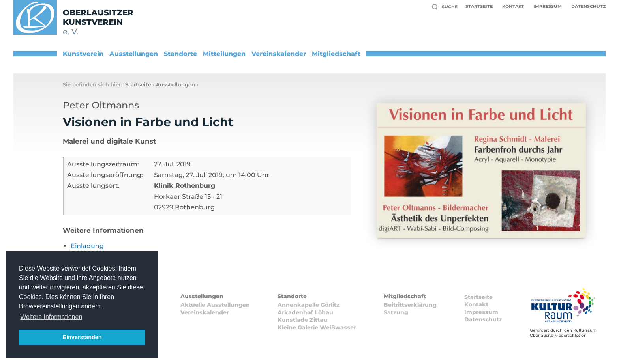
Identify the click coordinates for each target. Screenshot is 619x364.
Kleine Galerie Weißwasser (317, 327)
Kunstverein (83, 54)
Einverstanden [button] (82, 337)
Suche (450, 7)
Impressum (548, 6)
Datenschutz (588, 6)
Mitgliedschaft (336, 54)
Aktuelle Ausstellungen (215, 305)
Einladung (87, 246)
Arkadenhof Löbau (305, 312)
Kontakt (513, 6)
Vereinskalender (279, 54)
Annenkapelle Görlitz (309, 305)
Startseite (479, 6)
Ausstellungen (134, 54)
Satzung (396, 312)
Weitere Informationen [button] (51, 317)
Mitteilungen (224, 54)
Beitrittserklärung (410, 305)
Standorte (180, 54)
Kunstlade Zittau (302, 320)
